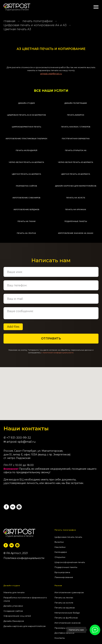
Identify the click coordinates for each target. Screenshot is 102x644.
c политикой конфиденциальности (57, 353)
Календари (61, 552)
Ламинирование (64, 577)
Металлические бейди (67, 613)
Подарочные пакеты (66, 567)
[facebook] (6, 507)
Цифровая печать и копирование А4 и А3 (35, 25)
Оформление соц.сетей (17, 616)
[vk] (13, 507)
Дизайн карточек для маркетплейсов (25, 626)
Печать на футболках (66, 618)
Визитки (59, 542)
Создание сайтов (13, 611)
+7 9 (9, 438)
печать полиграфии (37, 21)
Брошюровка (62, 572)
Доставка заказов (64, 633)
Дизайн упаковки (13, 606)
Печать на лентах (64, 598)
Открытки (60, 557)
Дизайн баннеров (14, 621)
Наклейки (60, 547)
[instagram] (19, 507)
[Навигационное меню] (96, 7)
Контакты (60, 638)
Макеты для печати (14, 592)
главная (9, 21)
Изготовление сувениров (69, 592)
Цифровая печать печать (68, 537)
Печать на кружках (65, 608)
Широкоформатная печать (70, 562)
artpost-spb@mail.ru (21, 442)
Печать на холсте (64, 603)
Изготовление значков (67, 623)
